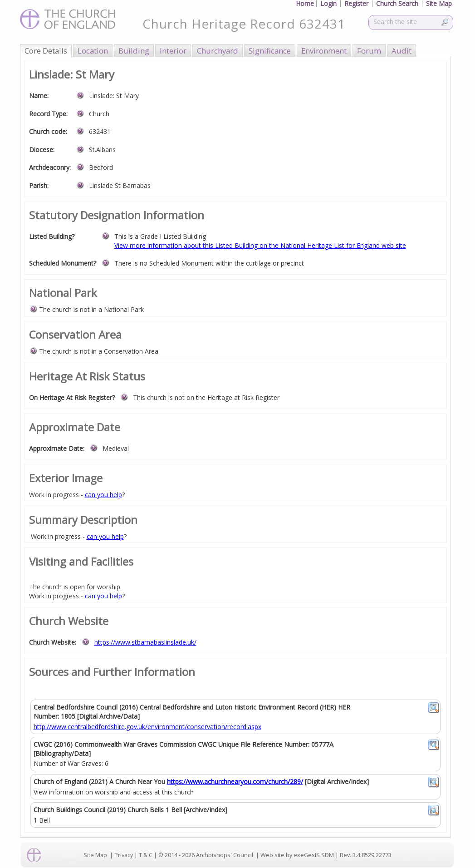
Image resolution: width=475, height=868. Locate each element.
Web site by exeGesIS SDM (297, 855)
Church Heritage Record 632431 (244, 24)
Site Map (95, 855)
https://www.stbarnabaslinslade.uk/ (145, 642)
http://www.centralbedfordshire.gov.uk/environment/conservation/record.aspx (147, 727)
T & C (146, 855)
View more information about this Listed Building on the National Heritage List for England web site (260, 245)
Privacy (124, 855)
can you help (103, 495)
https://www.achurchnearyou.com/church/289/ (235, 782)
